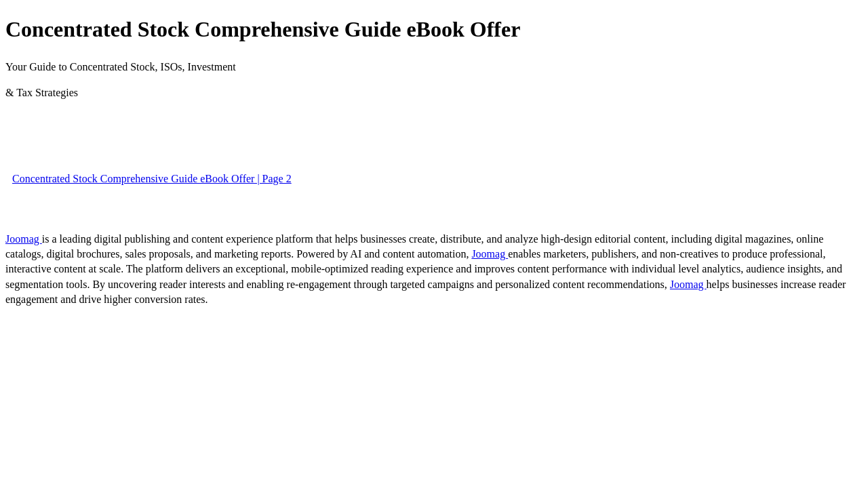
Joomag (24, 239)
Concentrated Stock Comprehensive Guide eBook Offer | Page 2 (152, 179)
